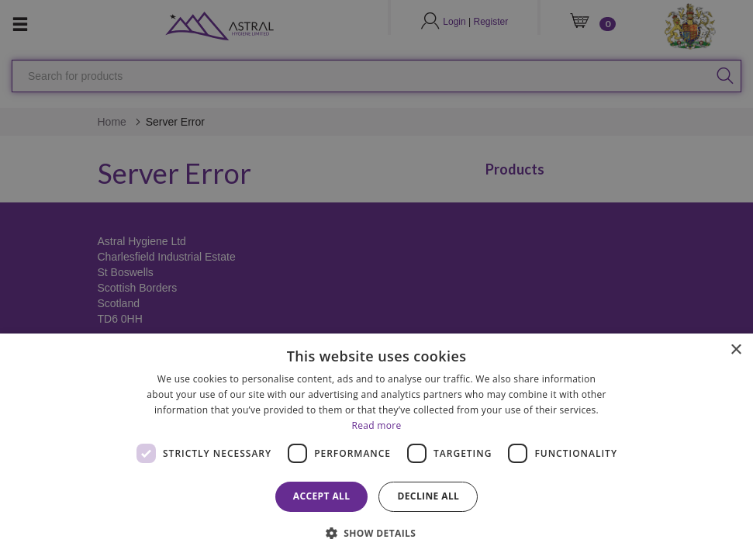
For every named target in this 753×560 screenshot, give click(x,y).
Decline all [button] (428, 496)
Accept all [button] (322, 496)
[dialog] (376, 447)
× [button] (736, 350)
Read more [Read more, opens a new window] (377, 425)
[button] (377, 532)
